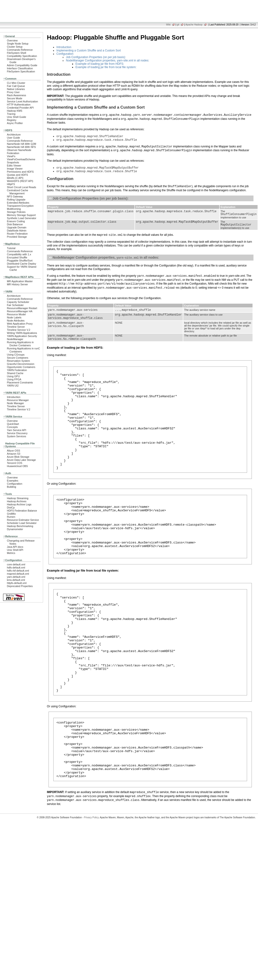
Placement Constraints (20, 382)
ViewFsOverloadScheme (21, 159)
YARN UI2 (13, 386)
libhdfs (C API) (15, 178)
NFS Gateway (15, 196)
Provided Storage (17, 237)
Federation (13, 153)
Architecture (14, 135)
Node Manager (15, 403)
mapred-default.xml (18, 574)
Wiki (168, 25)
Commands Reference (20, 50)
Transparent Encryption (20, 206)
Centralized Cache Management (17, 192)
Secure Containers (18, 358)
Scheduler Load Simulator (22, 523)
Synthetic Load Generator (22, 218)
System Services (17, 436)
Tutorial (11, 248)
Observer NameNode (19, 150)
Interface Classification (20, 68)
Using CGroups (16, 355)
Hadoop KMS (15, 111)
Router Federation (17, 234)
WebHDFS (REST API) (20, 181)
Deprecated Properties (20, 586)
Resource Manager (18, 400)
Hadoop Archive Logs (19, 504)
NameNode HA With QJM (22, 144)
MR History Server (17, 284)
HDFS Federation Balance (22, 511)
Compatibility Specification (22, 56)
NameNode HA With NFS (21, 147)
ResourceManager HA (20, 311)
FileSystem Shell (17, 53)
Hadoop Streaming (18, 498)
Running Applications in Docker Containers (20, 344)
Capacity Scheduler (18, 302)
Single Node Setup (18, 44)
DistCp (11, 508)
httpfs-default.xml (17, 583)
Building (12, 487)
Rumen (11, 517)
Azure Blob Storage (18, 457)
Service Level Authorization (22, 101)
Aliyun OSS (13, 451)
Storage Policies (16, 212)
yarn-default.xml (16, 577)
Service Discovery (17, 433)
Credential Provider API (20, 108)
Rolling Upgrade (16, 200)
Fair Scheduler (15, 305)
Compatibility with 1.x (19, 254)
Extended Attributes (18, 203)
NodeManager (15, 339)
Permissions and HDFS (20, 172)
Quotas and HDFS (17, 175)
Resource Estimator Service (23, 520)
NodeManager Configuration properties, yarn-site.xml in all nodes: (108, 60)
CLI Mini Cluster (16, 83)
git (178, 25)
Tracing (11, 114)
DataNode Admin (17, 231)
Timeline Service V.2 (19, 330)
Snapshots (13, 162)
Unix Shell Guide (17, 117)
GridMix (11, 514)
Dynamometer (15, 529)
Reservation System (18, 361)
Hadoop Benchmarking (20, 526)
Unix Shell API (15, 550)
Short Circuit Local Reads (22, 187)
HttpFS (11, 184)
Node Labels (14, 317)
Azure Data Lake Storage (21, 460)
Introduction (14, 397)
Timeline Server (16, 327)
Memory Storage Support (21, 215)
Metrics (11, 553)
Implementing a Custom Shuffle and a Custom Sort (89, 50)
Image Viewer (15, 169)
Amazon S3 (14, 454)
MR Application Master (20, 281)
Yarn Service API (17, 430)
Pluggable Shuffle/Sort (20, 261)
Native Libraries (16, 89)
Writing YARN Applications (22, 333)
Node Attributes (16, 321)
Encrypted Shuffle (17, 257)
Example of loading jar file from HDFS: (100, 64)
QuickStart (13, 424)
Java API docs (15, 547)
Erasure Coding (16, 221)
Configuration (15, 484)
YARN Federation (17, 370)
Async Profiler (15, 123)
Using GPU (13, 376)
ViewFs (11, 156)
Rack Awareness (16, 95)
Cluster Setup (15, 47)
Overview (12, 40)
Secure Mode (15, 98)
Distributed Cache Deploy (22, 264)
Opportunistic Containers (21, 367)
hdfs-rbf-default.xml (18, 571)
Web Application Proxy (20, 324)
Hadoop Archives (17, 501)
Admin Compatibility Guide (22, 65)
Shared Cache (15, 373)
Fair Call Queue (16, 86)
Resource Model (16, 314)
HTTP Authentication (19, 105)
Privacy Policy (91, 887)
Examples (13, 481)
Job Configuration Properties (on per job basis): (96, 57)
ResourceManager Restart (22, 308)
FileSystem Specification (21, 71)
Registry (12, 120)
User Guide (13, 138)
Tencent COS (15, 463)
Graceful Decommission (21, 364)
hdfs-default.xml (16, 568)
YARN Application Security (22, 336)
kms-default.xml (16, 580)
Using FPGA (14, 379)
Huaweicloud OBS (17, 466)
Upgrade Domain (17, 227)
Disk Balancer (15, 224)
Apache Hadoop (194, 25)
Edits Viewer (14, 166)
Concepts (12, 427)
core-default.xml (16, 564)
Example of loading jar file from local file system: (106, 67)
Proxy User (13, 92)
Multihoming (14, 209)
